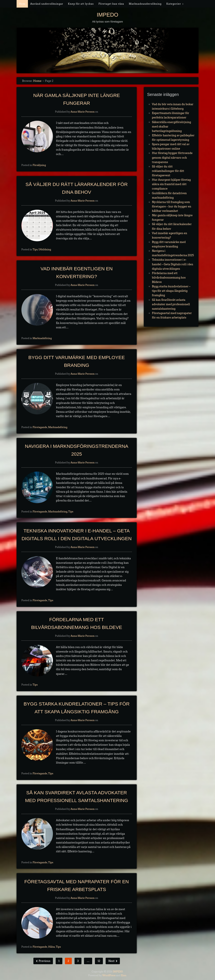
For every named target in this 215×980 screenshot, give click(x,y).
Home (37, 81)
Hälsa (51, 947)
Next (112, 961)
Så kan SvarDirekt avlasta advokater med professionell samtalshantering (171, 304)
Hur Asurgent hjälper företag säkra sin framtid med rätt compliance (171, 184)
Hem (22, 4)
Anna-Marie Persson (83, 112)
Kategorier (174, 4)
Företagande (40, 427)
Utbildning (45, 249)
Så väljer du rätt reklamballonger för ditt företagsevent (168, 171)
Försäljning (39, 165)
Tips (35, 249)
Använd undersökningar (47, 4)
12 (99, 961)
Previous (44, 961)
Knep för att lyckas (81, 4)
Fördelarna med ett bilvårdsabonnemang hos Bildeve (169, 278)
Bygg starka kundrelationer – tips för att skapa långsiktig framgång (171, 291)
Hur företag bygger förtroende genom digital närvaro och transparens (172, 157)
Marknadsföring (42, 338)
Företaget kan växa (111, 4)
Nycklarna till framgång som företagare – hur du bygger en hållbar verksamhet (172, 206)
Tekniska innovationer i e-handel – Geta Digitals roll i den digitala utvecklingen (173, 264)
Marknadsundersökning (145, 4)
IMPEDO (108, 15)
